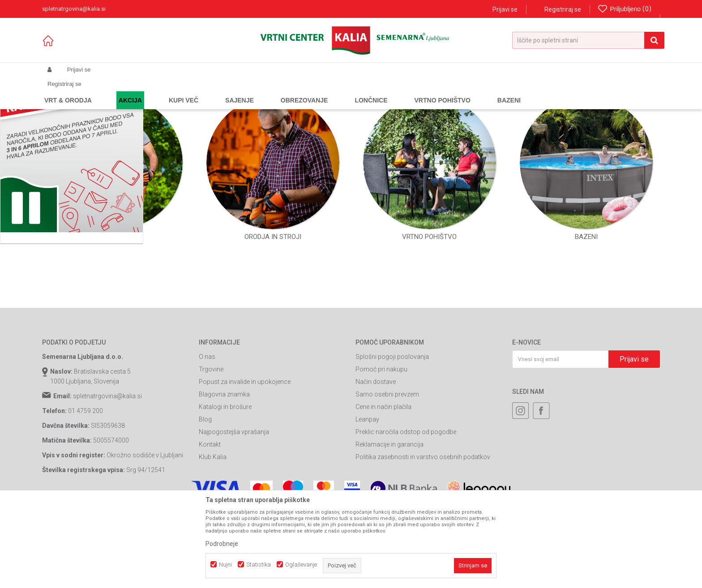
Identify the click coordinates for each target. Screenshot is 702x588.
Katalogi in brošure (225, 488)
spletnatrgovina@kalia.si (107, 477)
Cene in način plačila (383, 488)
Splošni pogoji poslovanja (392, 438)
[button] (588, 40)
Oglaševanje (301, 565)
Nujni (225, 565)
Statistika (259, 565)
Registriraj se (563, 9)
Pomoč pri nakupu (381, 450)
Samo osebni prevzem (387, 475)
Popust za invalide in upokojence (245, 463)
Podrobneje (222, 544)
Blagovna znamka (224, 475)
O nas (207, 438)
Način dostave (376, 463)
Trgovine (211, 450)
